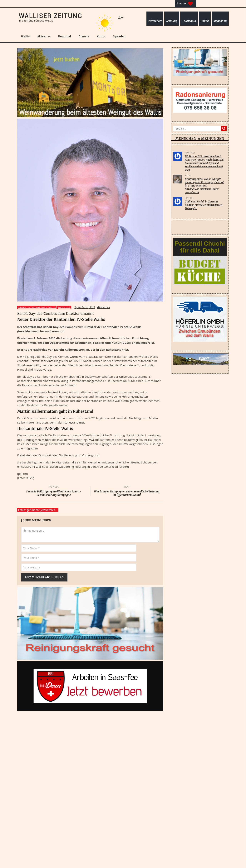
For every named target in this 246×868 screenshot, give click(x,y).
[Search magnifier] (224, 129)
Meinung (172, 21)
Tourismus (189, 21)
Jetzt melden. (48, 510)
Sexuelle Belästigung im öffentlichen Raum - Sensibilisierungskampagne (54, 491)
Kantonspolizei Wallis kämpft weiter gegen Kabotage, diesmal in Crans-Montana (206, 186)
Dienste (84, 36)
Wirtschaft (155, 21)
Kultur (101, 36)
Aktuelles (44, 36)
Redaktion (104, 307)
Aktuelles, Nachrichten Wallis (37, 307)
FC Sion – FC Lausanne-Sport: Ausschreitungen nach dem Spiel (206, 163)
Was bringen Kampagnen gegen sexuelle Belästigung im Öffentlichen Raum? (127, 491)
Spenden (119, 36)
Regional (65, 36)
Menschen (220, 21)
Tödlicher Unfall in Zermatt (206, 205)
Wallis (26, 36)
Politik (205, 21)
